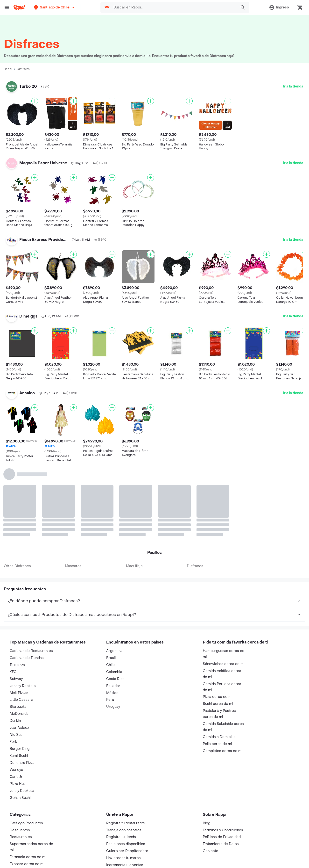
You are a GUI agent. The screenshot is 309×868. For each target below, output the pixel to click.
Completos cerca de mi (223, 751)
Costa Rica (115, 679)
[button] (55, 7)
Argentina (114, 651)
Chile (110, 665)
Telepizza (17, 665)
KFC (13, 672)
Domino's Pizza (22, 763)
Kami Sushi (19, 756)
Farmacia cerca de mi (28, 857)
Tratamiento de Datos (221, 844)
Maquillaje (134, 566)
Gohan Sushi (20, 798)
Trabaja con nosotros (124, 830)
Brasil (111, 658)
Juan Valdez (19, 728)
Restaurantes (21, 837)
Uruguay (113, 707)
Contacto (211, 851)
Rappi (8, 69)
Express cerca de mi (27, 864)
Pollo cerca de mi (217, 744)
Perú (110, 700)
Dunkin (15, 721)
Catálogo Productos (26, 823)
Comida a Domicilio (219, 737)
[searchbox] (174, 7)
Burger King (20, 749)
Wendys (16, 770)
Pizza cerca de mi (218, 697)
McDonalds (19, 714)
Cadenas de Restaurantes (31, 651)
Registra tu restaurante (126, 823)
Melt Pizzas (19, 693)
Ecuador (113, 686)
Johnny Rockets (23, 686)
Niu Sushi (18, 735)
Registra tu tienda (121, 837)
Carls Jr (16, 777)
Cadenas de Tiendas (27, 658)
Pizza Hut (17, 784)
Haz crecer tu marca (123, 858)
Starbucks (18, 707)
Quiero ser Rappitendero (127, 851)
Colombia (114, 672)
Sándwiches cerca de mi (224, 664)
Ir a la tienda (293, 86)
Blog (207, 823)
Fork (13, 742)
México (112, 693)
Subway (16, 679)
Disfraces (195, 566)
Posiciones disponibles (126, 844)
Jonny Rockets (22, 791)
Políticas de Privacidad (222, 837)
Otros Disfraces (17, 566)
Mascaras (73, 566)
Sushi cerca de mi (218, 704)
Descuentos (20, 830)
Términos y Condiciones (223, 830)
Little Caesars (21, 700)
